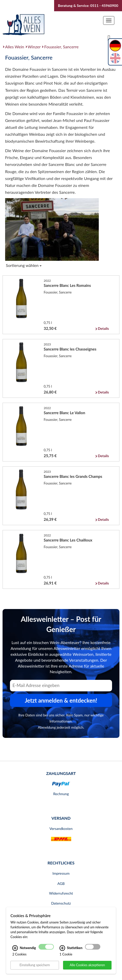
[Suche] (109, 38)
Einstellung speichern (35, 965)
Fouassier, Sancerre (61, 47)
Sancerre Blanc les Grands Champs (73, 476)
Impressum (61, 873)
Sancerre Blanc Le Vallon (64, 413)
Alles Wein (15, 47)
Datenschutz (61, 903)
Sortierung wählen (24, 265)
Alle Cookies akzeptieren (87, 965)
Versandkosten (61, 829)
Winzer (34, 47)
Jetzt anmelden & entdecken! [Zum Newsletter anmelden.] (61, 700)
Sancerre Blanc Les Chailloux (68, 540)
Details (103, 328)
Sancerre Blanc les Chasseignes (70, 349)
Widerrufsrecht (61, 893)
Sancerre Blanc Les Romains (67, 285)
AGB (61, 883)
